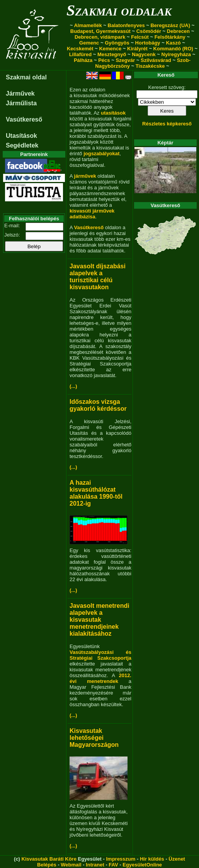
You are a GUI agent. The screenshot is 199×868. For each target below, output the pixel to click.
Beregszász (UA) (170, 25)
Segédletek (22, 145)
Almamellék (88, 25)
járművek (85, 176)
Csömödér (149, 31)
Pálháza (83, 60)
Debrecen (178, 31)
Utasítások (21, 136)
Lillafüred (81, 54)
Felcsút (140, 37)
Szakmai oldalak (119, 10)
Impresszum (121, 859)
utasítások (113, 113)
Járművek (20, 93)
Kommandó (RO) (173, 49)
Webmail (71, 865)
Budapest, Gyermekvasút (100, 31)
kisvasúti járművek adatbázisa (92, 214)
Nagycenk (144, 54)
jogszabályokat (101, 154)
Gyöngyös (117, 43)
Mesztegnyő (112, 54)
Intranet (95, 865)
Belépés (47, 865)
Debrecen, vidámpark (100, 37)
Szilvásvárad (156, 60)
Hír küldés (152, 859)
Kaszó (173, 43)
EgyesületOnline (142, 865)
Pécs (104, 60)
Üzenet (177, 859)
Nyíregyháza (176, 54)
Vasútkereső (24, 119)
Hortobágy (148, 43)
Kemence (110, 49)
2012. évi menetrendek (100, 678)
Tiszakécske (150, 66)
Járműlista (21, 103)
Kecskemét (80, 49)
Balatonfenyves (126, 25)
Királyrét (137, 49)
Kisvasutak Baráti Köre (49, 859)
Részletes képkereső (167, 124)
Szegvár (125, 60)
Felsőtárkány (170, 37)
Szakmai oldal (26, 77)
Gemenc (89, 43)
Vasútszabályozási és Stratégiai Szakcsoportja (100, 655)
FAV (113, 865)
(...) (73, 386)
